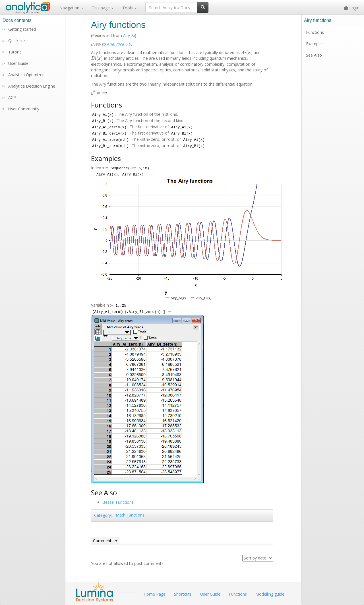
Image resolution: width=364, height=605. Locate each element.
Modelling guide (270, 594)
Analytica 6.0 (119, 44)
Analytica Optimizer (26, 75)
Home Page (155, 594)
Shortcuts (183, 594)
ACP (12, 97)
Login (352, 8)
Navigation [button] (71, 8)
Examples (315, 44)
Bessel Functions (118, 502)
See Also (314, 55)
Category (103, 515)
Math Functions (130, 515)
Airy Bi (129, 35)
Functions (315, 32)
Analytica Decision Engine (32, 86)
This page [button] (103, 8)
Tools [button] (130, 8)
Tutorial (15, 52)
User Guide (18, 63)
